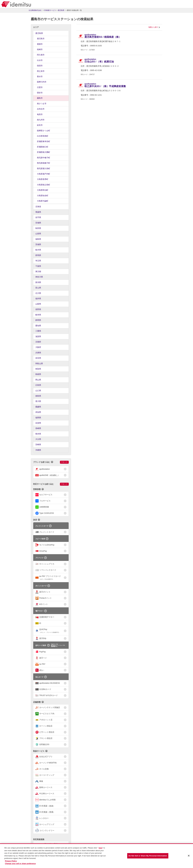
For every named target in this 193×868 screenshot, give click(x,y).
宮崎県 (38, 445)
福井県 (38, 299)
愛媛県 (38, 407)
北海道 (38, 207)
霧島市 (40, 98)
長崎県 (38, 428)
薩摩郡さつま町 (44, 131)
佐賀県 (38, 423)
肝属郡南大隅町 (44, 152)
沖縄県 (38, 450)
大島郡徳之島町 (44, 185)
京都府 (38, 342)
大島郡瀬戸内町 (44, 174)
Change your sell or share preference (20, 864)
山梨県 (38, 304)
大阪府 (38, 347)
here (100, 848)
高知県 (38, 412)
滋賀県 (38, 336)
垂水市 (40, 76)
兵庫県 (38, 353)
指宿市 (40, 66)
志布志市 (41, 109)
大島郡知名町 (43, 196)
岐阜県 (38, 315)
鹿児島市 (41, 39)
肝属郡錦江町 (43, 147)
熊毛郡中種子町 (44, 158)
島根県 (38, 374)
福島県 (38, 239)
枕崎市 (40, 49)
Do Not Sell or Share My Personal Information (148, 856)
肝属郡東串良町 (44, 141)
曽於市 (40, 93)
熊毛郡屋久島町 (44, 168)
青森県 (38, 212)
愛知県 (38, 326)
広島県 (38, 385)
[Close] (189, 856)
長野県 (38, 309)
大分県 (38, 439)
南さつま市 (42, 104)
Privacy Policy (11, 861)
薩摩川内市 (42, 82)
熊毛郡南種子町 (44, 163)
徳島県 (38, 396)
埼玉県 (38, 261)
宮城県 (38, 223)
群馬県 (38, 255)
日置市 (40, 87)
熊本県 (38, 434)
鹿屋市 (40, 44)
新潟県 (38, 282)
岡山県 (38, 380)
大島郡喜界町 (43, 179)
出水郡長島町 (43, 136)
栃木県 (38, 250)
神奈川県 (39, 277)
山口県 (38, 391)
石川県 (38, 293)
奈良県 (38, 358)
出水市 (40, 60)
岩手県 (38, 217)
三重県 (38, 331)
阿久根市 (41, 55)
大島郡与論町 (43, 201)
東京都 (38, 271)
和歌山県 (39, 363)
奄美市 (40, 114)
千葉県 (38, 266)
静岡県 (38, 320)
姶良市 (40, 125)
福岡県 (38, 418)
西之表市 (41, 71)
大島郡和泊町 (43, 190)
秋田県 (38, 228)
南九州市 (41, 120)
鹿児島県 (39, 33)
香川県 (38, 401)
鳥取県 (38, 369)
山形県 (38, 234)
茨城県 (38, 244)
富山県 (38, 288)
